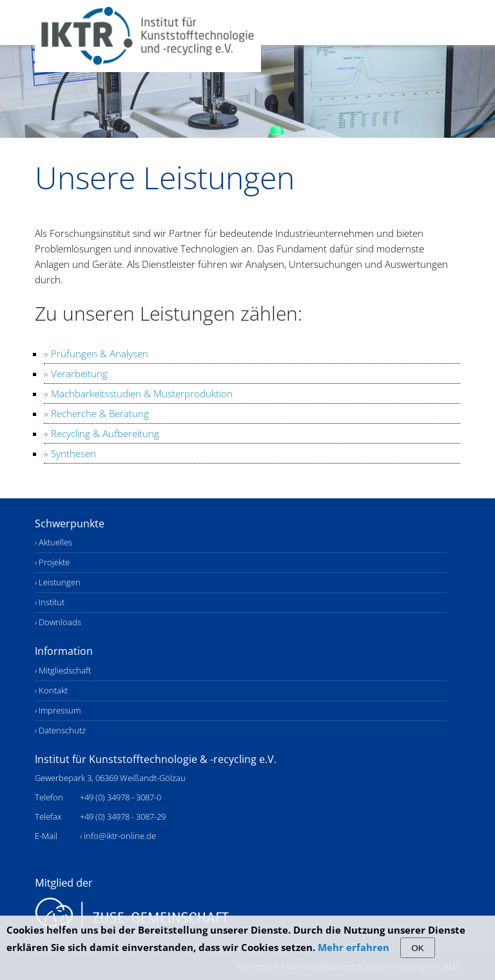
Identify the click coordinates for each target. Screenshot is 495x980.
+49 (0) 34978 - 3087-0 (121, 797)
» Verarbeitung (76, 373)
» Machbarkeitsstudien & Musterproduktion (138, 393)
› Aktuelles (53, 542)
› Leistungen (58, 582)
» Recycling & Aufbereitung (102, 433)
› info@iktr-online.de (118, 836)
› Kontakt (51, 691)
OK (417, 948)
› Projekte (52, 562)
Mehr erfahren (354, 947)
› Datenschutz (60, 730)
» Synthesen (70, 453)
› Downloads (58, 622)
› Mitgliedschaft (63, 671)
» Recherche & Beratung (96, 413)
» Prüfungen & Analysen (96, 353)
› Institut (50, 602)
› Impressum (58, 711)
